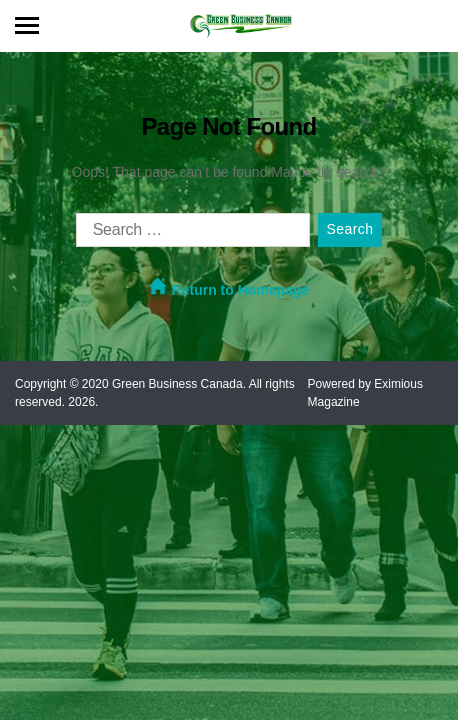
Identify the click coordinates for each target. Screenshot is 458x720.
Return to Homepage (229, 287)
